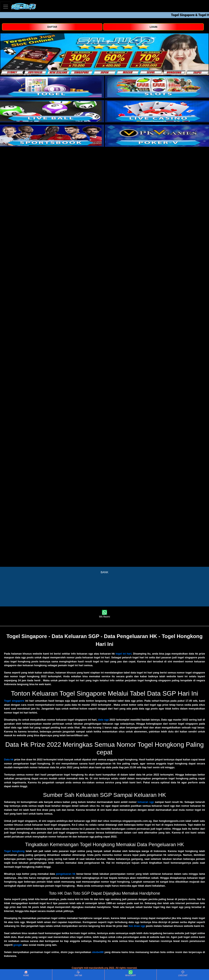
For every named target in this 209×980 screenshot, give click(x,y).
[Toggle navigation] (6, 7)
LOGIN (153, 27)
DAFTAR (52, 27)
